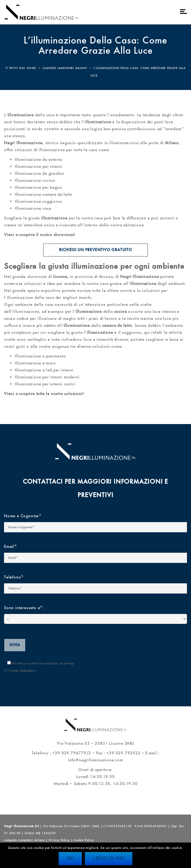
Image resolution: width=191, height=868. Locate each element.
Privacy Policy (59, 840)
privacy (69, 663)
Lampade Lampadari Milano (24, 840)
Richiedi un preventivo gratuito (96, 250)
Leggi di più (109, 858)
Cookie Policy (84, 840)
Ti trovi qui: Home (21, 68)
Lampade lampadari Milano (65, 68)
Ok (70, 858)
